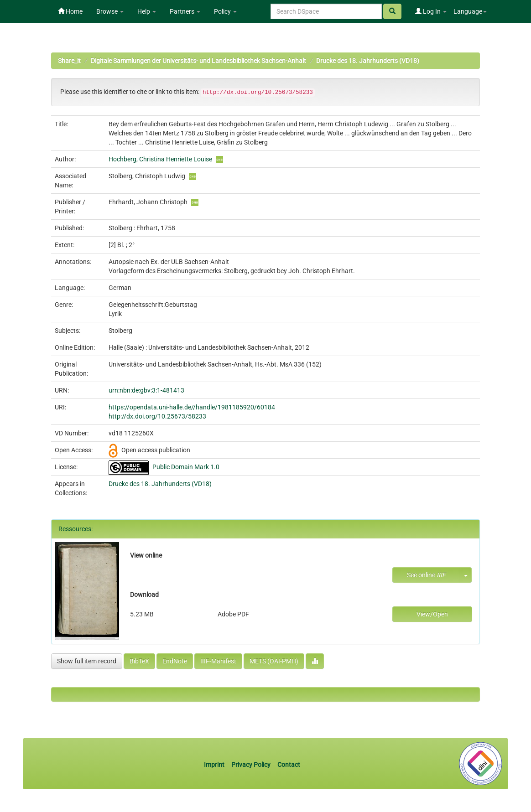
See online (426, 575)
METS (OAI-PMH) (274, 661)
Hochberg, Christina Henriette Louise (160, 159)
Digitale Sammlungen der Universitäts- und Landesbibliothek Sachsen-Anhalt (198, 61)
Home (70, 11)
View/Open (432, 614)
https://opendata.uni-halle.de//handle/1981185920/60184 (192, 407)
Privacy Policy (251, 765)
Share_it (69, 61)
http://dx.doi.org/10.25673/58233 (157, 416)
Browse (110, 11)
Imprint (215, 765)
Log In (431, 11)
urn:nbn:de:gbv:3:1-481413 (146, 390)
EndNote (175, 661)
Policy (225, 11)
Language (470, 11)
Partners (185, 11)
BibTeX (139, 661)
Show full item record (87, 661)
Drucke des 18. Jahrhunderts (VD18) (368, 61)
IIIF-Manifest (218, 661)
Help (147, 11)
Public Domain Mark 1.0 (186, 467)
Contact (289, 765)
